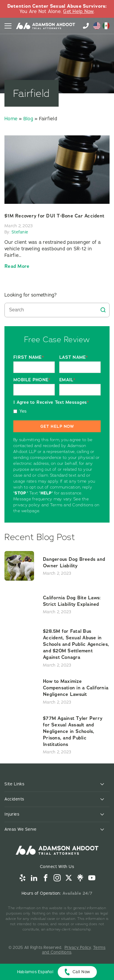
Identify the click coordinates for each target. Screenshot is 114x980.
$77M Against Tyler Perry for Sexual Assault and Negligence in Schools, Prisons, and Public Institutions (73, 731)
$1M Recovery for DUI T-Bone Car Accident (54, 216)
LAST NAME (74, 357)
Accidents (14, 799)
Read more (17, 266)
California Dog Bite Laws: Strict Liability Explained (72, 601)
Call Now (81, 972)
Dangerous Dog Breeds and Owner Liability (74, 562)
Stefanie (20, 232)
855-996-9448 (86, 26)
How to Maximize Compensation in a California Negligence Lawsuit (76, 688)
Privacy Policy (78, 948)
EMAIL (67, 380)
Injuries (12, 814)
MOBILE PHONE (32, 380)
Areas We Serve (20, 829)
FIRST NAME (29, 357)
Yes (23, 411)
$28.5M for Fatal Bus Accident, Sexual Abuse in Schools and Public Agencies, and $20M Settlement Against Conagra (76, 644)
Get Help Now (78, 12)
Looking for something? (31, 295)
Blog (28, 119)
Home (11, 119)
